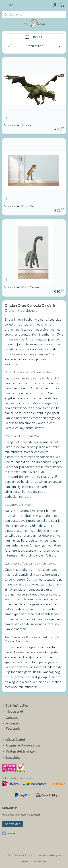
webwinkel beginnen (52, 855)
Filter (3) (34, 37)
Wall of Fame (15, 739)
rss (39, 855)
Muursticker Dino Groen (21, 287)
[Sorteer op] (34, 46)
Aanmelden (13, 824)
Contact (12, 718)
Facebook (13, 729)
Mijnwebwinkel (40, 861)
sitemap (33, 855)
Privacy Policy (13, 757)
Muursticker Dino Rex (19, 206)
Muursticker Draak (17, 125)
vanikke (9, 833)
